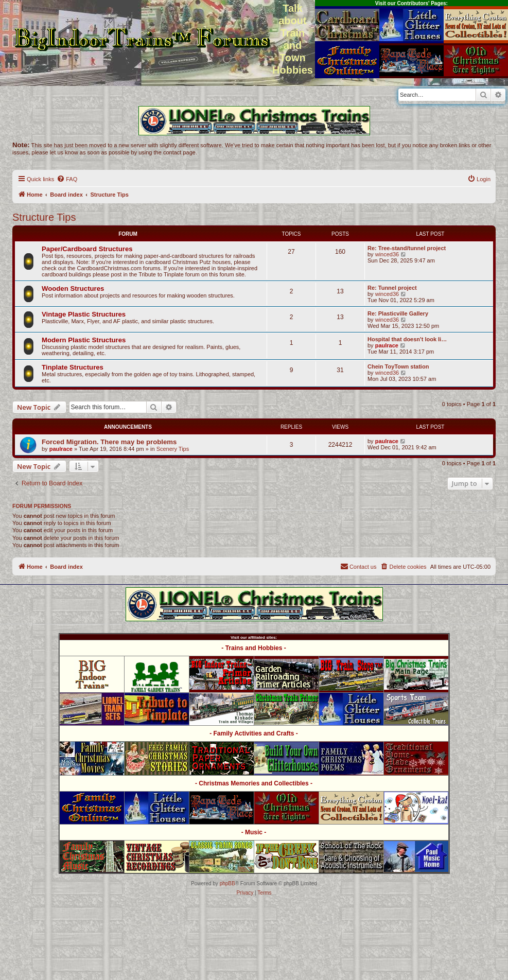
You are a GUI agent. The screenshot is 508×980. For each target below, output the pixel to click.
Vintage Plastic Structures (84, 314)
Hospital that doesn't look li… (407, 339)
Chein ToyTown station (398, 366)
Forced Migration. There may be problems (109, 442)
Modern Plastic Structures (84, 340)
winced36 (387, 254)
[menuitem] (67, 179)
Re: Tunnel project (392, 288)
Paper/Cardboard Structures (87, 249)
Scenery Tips (173, 449)
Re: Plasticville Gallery (398, 313)
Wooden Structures (73, 288)
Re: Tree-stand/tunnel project (407, 248)
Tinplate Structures (73, 367)
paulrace (387, 345)
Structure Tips (44, 217)
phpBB (227, 883)
